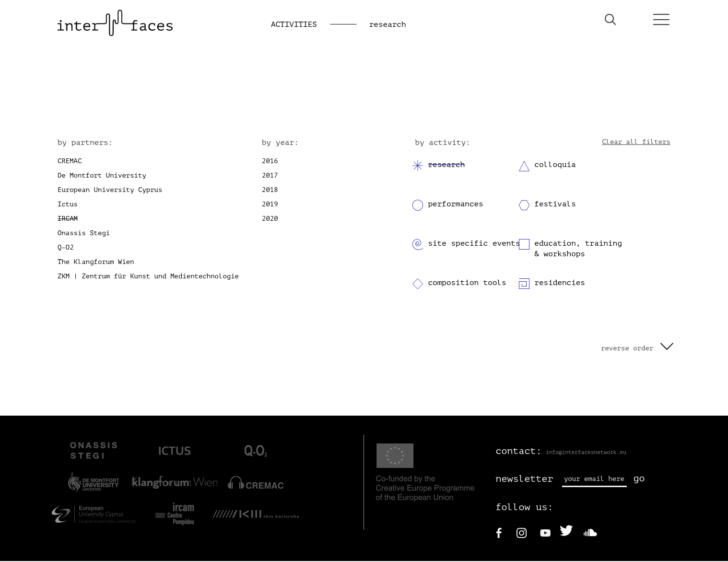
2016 (270, 161)
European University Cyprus (110, 190)
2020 (270, 219)
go (639, 479)
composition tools (467, 283)
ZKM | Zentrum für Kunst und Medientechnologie (148, 277)
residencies (560, 283)
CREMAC (70, 161)
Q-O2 (66, 248)
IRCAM (68, 219)
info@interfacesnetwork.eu (586, 453)
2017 (270, 176)
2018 (270, 190)
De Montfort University (102, 176)
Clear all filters (636, 142)
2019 (270, 205)
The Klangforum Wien (96, 262)
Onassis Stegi (84, 233)
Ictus (68, 205)
